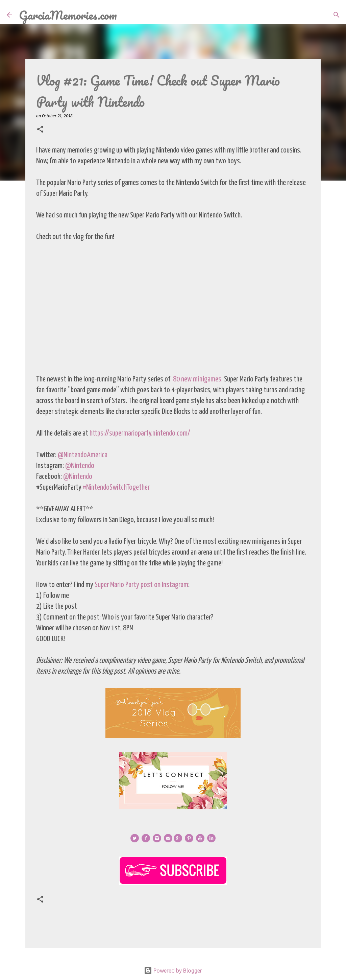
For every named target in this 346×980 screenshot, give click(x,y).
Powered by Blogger (173, 971)
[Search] (126, 15)
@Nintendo (80, 466)
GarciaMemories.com (68, 15)
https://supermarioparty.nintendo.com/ (140, 433)
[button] (40, 130)
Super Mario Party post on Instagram (141, 585)
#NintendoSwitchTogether (116, 487)
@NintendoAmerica (83, 455)
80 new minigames (197, 379)
